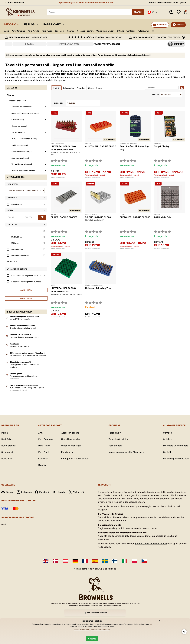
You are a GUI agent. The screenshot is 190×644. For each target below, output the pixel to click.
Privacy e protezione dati (176, 459)
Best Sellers (7, 439)
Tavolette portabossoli (58, 177)
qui (151, 624)
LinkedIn (59, 492)
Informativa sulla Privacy (101, 630)
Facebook (42, 492)
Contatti (167, 452)
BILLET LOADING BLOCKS (64, 217)
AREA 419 (54, 214)
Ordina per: (59, 103)
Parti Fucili (47, 31)
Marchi (5, 433)
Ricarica (70, 31)
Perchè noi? (115, 433)
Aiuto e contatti (14, 3)
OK (42, 217)
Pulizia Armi (143, 31)
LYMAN (56, 74)
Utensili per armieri (105, 31)
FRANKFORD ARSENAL (95, 74)
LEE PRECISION (91, 214)
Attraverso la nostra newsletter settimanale (28, 355)
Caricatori (59, 31)
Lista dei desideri (179, 12)
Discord (7, 492)
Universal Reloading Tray (98, 288)
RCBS (53, 285)
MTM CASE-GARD (70, 74)
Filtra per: (156, 94)
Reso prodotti (115, 446)
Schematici (7, 452)
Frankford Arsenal (94, 285)
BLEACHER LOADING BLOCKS (135, 217)
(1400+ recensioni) (103, 37)
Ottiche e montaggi (126, 31)
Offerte (180, 24)
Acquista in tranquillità (19, 346)
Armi (7, 31)
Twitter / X (76, 492)
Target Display (162, 146)
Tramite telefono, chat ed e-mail (23, 328)
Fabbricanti (52, 24)
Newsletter (7, 459)
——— (153, 31)
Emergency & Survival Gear (75, 459)
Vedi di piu (14, 261)
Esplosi (30, 24)
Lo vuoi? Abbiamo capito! (20, 319)
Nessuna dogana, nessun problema (25, 337)
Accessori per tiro (85, 31)
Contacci (168, 433)
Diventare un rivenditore (176, 446)
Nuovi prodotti (9, 446)
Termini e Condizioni (119, 439)
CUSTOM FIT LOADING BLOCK (100, 146)
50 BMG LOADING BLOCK (98, 217)
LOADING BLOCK (163, 217)
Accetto (92, 639)
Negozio (10, 24)
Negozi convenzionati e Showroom (126, 452)
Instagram (24, 492)
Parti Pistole (33, 31)
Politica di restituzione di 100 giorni (167, 3)
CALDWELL (158, 143)
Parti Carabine (18, 31)
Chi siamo (168, 439)
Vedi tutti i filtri (26, 290)
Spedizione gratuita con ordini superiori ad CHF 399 (86, 3)
